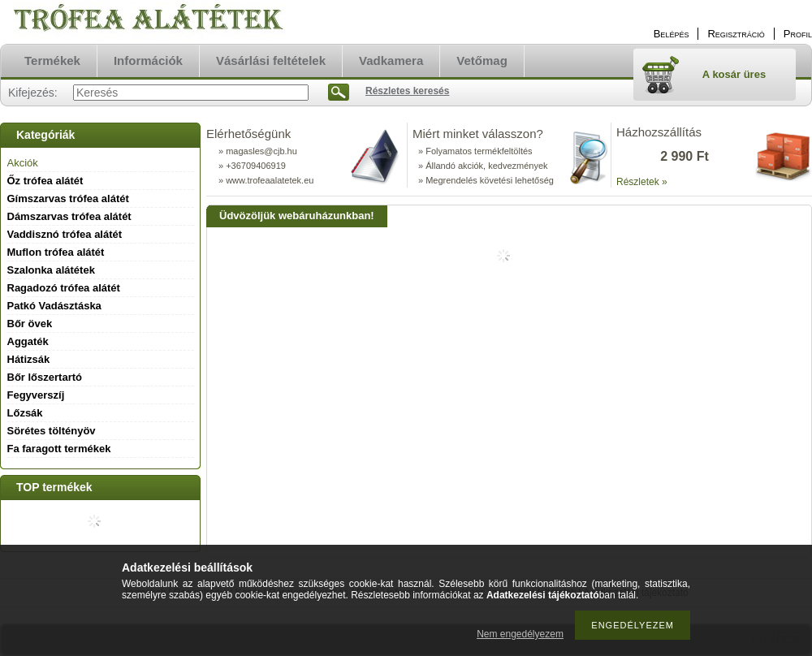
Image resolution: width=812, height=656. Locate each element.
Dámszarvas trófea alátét (69, 216)
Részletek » (642, 182)
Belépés (672, 34)
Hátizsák (29, 359)
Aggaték (28, 341)
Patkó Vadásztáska (54, 306)
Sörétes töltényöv (52, 431)
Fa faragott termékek (59, 449)
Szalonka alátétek (51, 270)
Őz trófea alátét (45, 181)
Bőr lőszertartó (45, 377)
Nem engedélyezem (520, 634)
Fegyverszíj (36, 395)
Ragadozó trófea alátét (64, 288)
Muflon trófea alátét (56, 252)
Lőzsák (25, 413)
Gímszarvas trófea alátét (68, 199)
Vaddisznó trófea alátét (65, 234)
